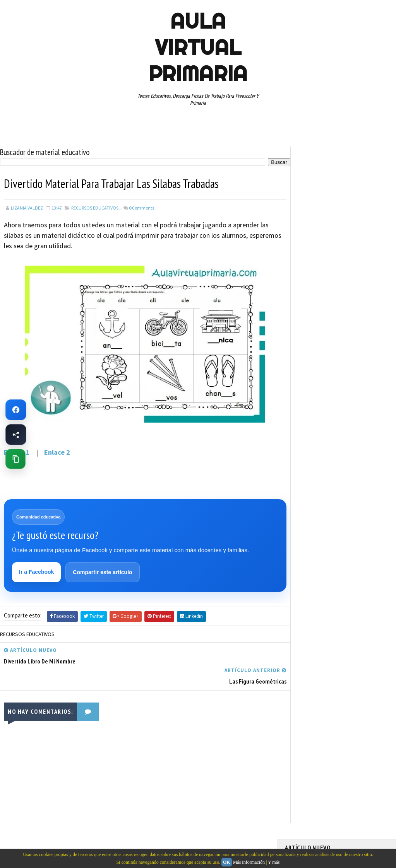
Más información (249, 862)
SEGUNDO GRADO (332, 437)
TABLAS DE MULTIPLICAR (351, 450)
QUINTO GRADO (344, 410)
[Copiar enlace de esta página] (15, 459)
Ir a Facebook (37, 572)
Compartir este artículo (103, 572)
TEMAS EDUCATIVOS (309, 464)
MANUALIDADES (304, 383)
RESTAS (297, 437)
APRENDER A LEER (343, 329)
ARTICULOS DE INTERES (313, 342)
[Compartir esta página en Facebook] (16, 435)
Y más (274, 862)
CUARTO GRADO (362, 342)
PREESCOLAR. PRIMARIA (312, 396)
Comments (141, 207)
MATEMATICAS (366, 383)
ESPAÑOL (351, 369)
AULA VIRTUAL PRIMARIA (198, 47)
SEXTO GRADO (303, 450)
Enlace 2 (57, 452)
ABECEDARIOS (303, 329)
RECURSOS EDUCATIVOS (95, 207)
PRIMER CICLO (360, 396)
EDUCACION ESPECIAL (310, 369)
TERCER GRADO (354, 464)
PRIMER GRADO (304, 410)
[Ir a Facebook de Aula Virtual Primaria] (16, 410)
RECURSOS (300, 423)
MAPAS (336, 383)
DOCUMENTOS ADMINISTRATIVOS (323, 356)
